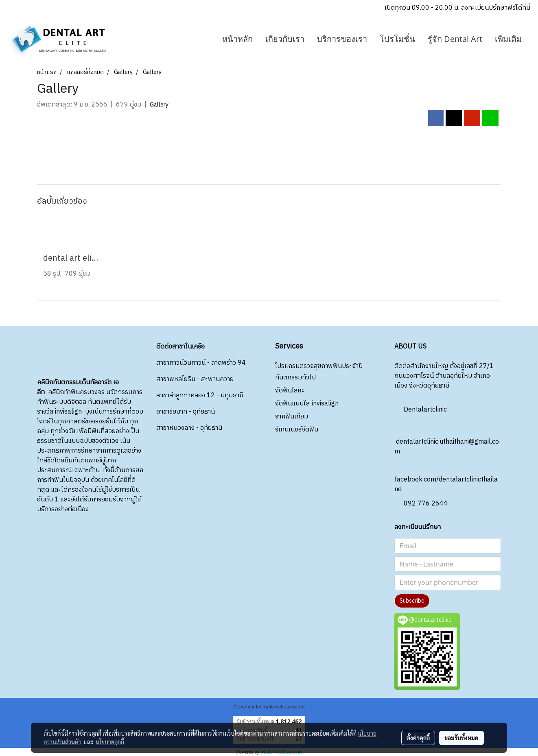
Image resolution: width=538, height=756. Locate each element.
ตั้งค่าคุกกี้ (418, 738)
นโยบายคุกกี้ (110, 742)
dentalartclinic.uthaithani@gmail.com (447, 440)
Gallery (159, 105)
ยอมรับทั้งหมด (461, 738)
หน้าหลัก (237, 39)
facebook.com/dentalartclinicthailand (446, 478)
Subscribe (412, 601)
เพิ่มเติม (508, 39)
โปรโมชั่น (397, 39)
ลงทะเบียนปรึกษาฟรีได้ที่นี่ (496, 8)
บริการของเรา (342, 39)
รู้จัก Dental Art (455, 39)
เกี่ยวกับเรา (285, 39)
